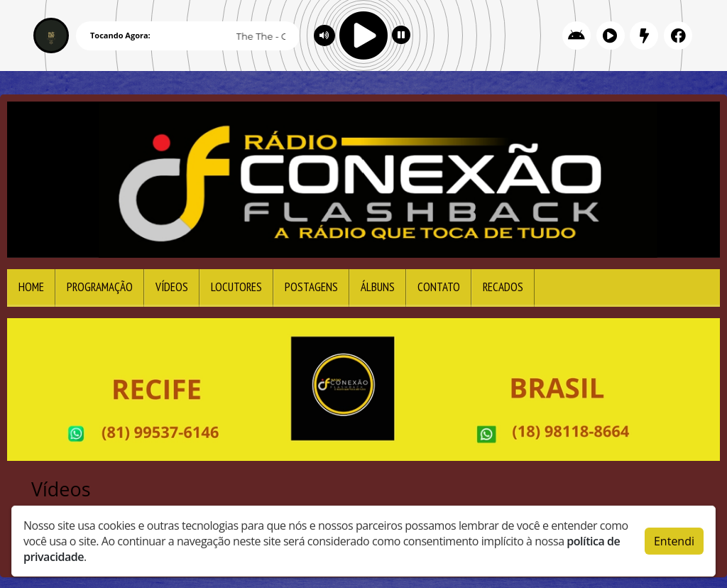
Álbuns (378, 287)
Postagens (311, 287)
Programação (100, 287)
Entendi (674, 538)
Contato (439, 287)
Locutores (236, 287)
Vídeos (172, 287)
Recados (503, 287)
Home (31, 287)
